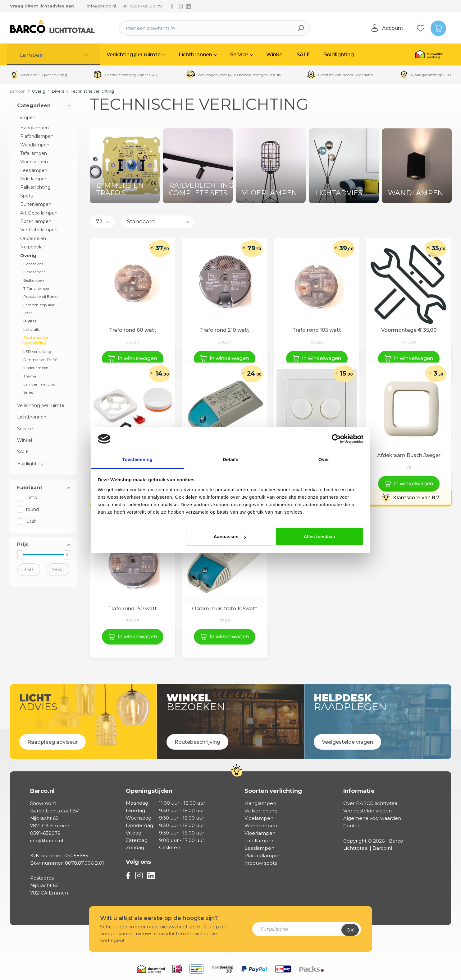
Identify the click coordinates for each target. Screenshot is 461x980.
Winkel (25, 440)
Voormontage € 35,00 (409, 330)
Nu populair (33, 247)
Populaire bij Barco (40, 296)
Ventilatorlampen (39, 230)
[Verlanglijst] (421, 28)
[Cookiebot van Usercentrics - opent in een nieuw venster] (336, 439)
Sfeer (28, 313)
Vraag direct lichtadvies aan (42, 6)
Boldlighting (30, 464)
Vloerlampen (34, 162)
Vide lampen (34, 179)
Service (25, 429)
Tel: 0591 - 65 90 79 (141, 6)
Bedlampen (34, 280)
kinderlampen (36, 368)
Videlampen (259, 818)
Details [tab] (230, 459)
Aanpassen (230, 536)
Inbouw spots (261, 863)
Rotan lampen (36, 221)
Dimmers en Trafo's (41, 360)
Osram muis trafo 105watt (225, 609)
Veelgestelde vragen (367, 811)
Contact (353, 826)
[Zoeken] (301, 28)
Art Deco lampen (39, 213)
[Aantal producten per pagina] (102, 222)
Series (28, 392)
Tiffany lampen (37, 288)
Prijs (43, 545)
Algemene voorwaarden (372, 818)
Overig (28, 256)
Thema (30, 376)
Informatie (359, 791)
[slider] (20, 555)
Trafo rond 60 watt (133, 330)
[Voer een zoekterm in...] (206, 28)
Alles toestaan (320, 536)
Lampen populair (39, 305)
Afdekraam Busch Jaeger (409, 455)
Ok (350, 930)
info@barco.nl (102, 6)
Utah (31, 521)
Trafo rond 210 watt (225, 330)
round (32, 509)
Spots (26, 196)
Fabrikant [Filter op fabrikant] (43, 488)
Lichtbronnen (32, 417)
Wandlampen (35, 145)
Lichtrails (31, 329)
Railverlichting (35, 187)
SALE (23, 452)
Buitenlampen (36, 204)
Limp (32, 497)
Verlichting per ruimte (41, 405)
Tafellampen (34, 153)
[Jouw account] (388, 28)
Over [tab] (324, 459)
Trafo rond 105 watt (317, 330)
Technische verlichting (36, 340)
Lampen (26, 118)
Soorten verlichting (273, 791)
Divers (30, 321)
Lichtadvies (33, 264)
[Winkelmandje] (436, 28)
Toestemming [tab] (137, 459)
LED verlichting (37, 351)
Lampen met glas (39, 384)
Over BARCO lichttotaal (371, 803)
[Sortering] (157, 222)
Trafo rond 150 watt (132, 609)
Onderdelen (33, 238)
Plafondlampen (37, 136)
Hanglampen (34, 128)
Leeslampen (34, 170)
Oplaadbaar (34, 272)
